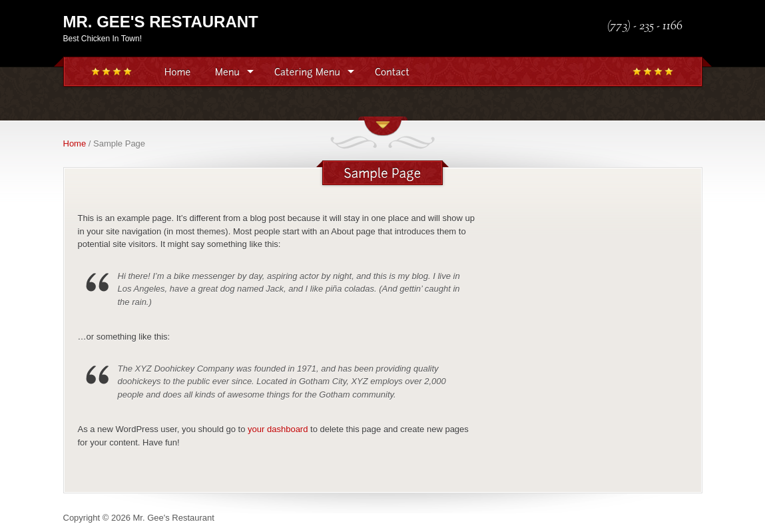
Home (75, 143)
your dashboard (278, 429)
